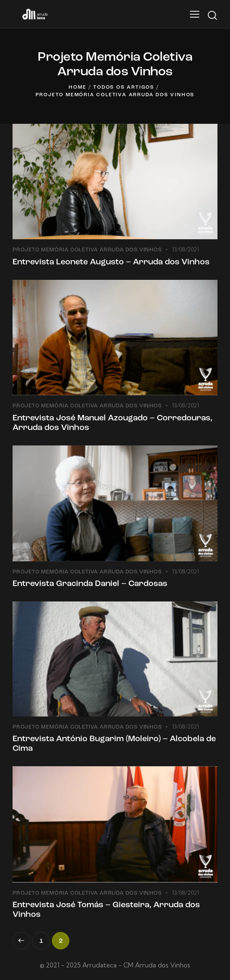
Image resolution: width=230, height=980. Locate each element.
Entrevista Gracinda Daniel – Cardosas (90, 584)
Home (77, 87)
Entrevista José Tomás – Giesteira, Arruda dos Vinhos (106, 910)
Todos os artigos (124, 87)
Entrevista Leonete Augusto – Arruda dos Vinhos (111, 262)
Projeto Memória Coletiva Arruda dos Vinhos (87, 250)
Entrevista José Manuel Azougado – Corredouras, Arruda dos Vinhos (112, 423)
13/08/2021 (185, 249)
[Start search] (212, 15)
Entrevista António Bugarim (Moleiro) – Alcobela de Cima (114, 744)
